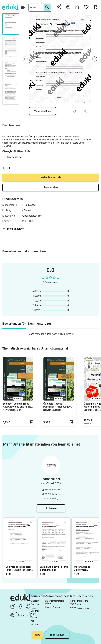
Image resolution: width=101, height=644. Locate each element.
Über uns (35, 605)
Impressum (82, 601)
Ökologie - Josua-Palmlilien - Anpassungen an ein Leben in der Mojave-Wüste (58, 405)
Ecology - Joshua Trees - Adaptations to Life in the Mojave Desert (17, 405)
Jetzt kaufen (51, 187)
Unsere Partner (53, 607)
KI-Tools (35, 625)
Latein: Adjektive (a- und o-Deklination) (54, 568)
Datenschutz (83, 608)
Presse (34, 617)
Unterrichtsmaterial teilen (55, 602)
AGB (79, 605)
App (33, 621)
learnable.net (15, 157)
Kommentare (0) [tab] (40, 324)
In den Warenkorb (51, 177)
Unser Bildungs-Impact (35, 611)
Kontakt (73, 607)
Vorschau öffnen (42, 111)
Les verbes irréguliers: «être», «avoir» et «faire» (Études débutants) (20, 568)
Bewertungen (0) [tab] (14, 324)
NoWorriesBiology (12, 410)
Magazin (35, 601)
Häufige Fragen (73, 602)
